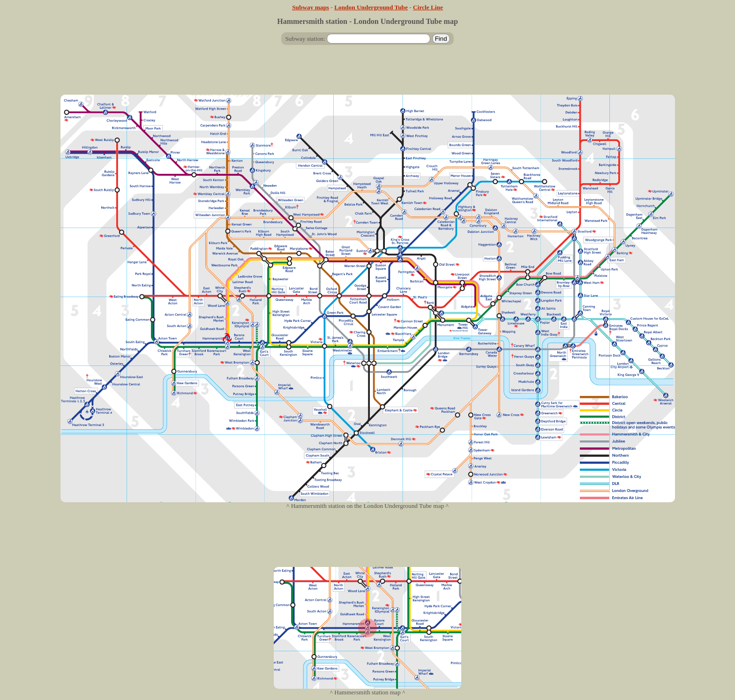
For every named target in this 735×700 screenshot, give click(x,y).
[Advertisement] (367, 74)
